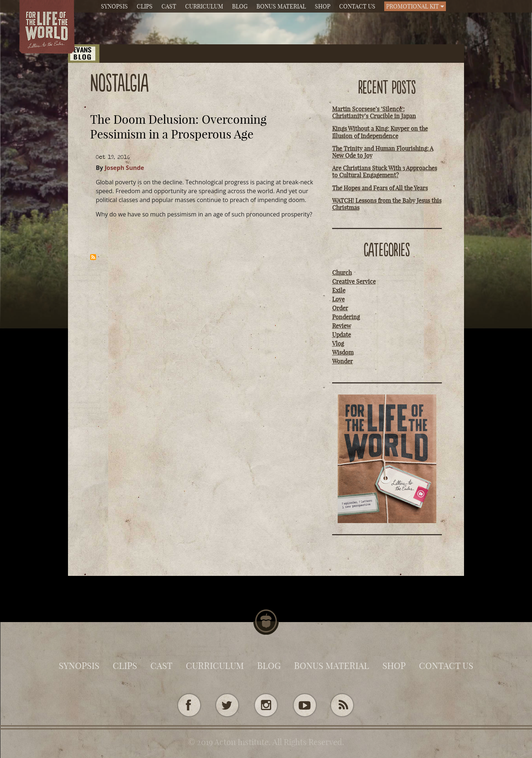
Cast (169, 6)
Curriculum (204, 6)
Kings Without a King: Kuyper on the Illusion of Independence (380, 132)
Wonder (342, 361)
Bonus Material (281, 6)
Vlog (338, 344)
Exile (339, 290)
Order (340, 308)
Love (338, 299)
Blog (240, 6)
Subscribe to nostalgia (93, 257)
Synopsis (114, 6)
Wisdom (343, 352)
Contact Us (357, 6)
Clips (145, 6)
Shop (323, 6)
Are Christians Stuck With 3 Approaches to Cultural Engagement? (385, 172)
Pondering (346, 317)
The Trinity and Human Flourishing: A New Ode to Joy (383, 152)
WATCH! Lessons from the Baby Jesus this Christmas (387, 204)
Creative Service (354, 281)
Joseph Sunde (124, 168)
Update (342, 335)
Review (342, 326)
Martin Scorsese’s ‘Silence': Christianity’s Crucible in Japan (374, 112)
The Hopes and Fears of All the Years (380, 188)
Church (342, 273)
